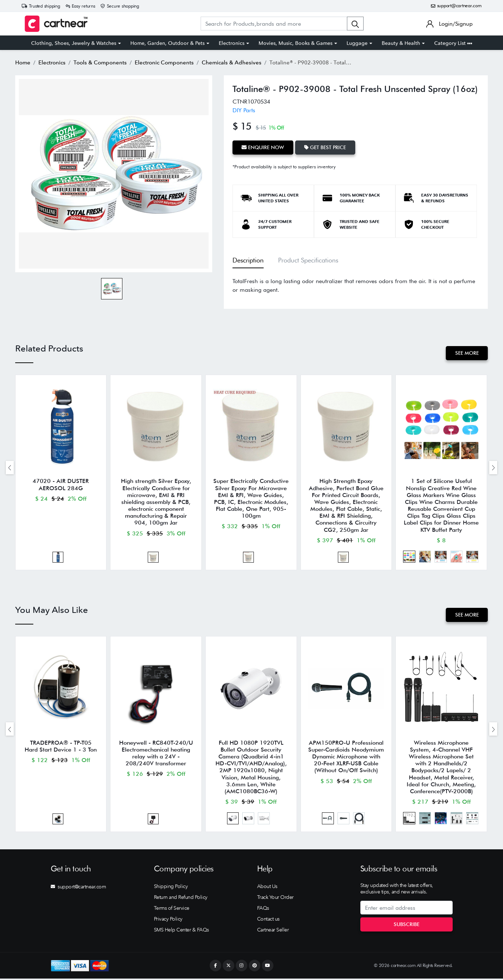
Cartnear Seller (273, 931)
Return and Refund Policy (181, 899)
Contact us (268, 921)
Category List (453, 43)
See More (467, 353)
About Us (267, 888)
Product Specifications (308, 260)
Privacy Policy (168, 921)
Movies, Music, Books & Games (295, 43)
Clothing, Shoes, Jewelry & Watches (74, 43)
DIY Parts (244, 110)
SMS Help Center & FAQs (181, 931)
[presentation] (10, 468)
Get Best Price (326, 147)
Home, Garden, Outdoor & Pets (167, 43)
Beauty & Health (401, 43)
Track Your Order (275, 899)
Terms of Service (172, 910)
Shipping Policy (171, 888)
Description (248, 260)
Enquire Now (263, 147)
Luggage (357, 43)
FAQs (263, 910)
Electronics (232, 43)
